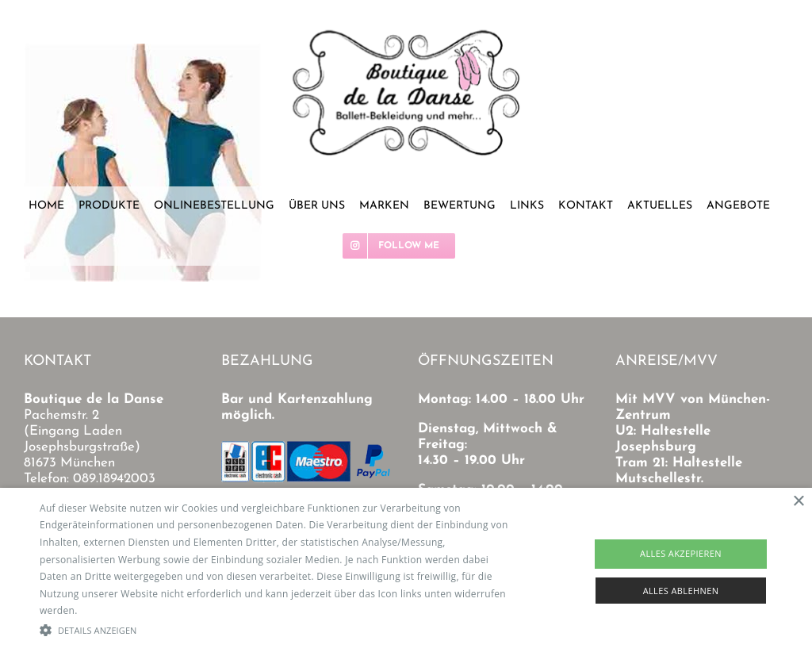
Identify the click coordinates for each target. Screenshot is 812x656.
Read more (105, 610)
